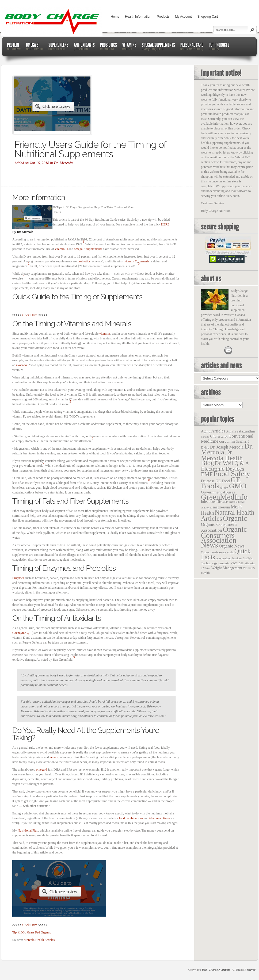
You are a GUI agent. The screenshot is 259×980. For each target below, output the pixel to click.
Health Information (138, 17)
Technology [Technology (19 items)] (209, 563)
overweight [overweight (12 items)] (226, 552)
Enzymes (18, 578)
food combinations (131, 818)
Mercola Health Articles (39, 940)
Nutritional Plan (28, 830)
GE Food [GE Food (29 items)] (222, 481)
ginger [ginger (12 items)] (224, 487)
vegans (54, 757)
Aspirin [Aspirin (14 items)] (231, 431)
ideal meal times (160, 818)
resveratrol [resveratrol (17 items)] (223, 558)
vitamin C (131, 261)
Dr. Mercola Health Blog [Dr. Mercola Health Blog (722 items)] (222, 458)
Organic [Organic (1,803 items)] (235, 518)
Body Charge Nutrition (216, 970)
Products (163, 17)
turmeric (144, 261)
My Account (183, 17)
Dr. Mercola (63, 163)
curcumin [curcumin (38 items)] (227, 441)
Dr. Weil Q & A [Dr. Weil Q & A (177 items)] (232, 463)
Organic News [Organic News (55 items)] (232, 546)
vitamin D (61, 249)
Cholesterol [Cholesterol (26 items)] (219, 436)
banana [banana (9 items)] (205, 437)
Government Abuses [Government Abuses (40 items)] (218, 492)
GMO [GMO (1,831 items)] (238, 486)
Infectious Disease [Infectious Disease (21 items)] (214, 502)
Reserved (250, 970)
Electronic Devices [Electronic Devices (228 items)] (222, 469)
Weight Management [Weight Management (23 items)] (227, 568)
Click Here (30, 315)
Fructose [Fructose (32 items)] (208, 481)
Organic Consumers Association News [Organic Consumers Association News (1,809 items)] (224, 537)
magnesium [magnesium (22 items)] (221, 507)
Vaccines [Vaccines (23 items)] (237, 563)
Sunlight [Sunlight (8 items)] (248, 558)
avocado (21, 365)
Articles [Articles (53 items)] (218, 431)
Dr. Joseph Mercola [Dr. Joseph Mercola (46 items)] (227, 447)
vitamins (105, 334)
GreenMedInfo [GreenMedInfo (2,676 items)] (224, 497)
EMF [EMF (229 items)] (207, 474)
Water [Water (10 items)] (207, 568)
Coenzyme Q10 (22, 633)
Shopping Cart (207, 17)
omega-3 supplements (88, 249)
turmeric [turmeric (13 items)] (224, 563)
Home (115, 17)
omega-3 (42, 770)
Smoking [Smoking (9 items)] (237, 558)
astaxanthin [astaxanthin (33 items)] (246, 431)
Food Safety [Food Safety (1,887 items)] (232, 474)
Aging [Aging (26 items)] (206, 431)
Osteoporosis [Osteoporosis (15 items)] (210, 552)
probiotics (84, 261)
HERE (165, 224)
